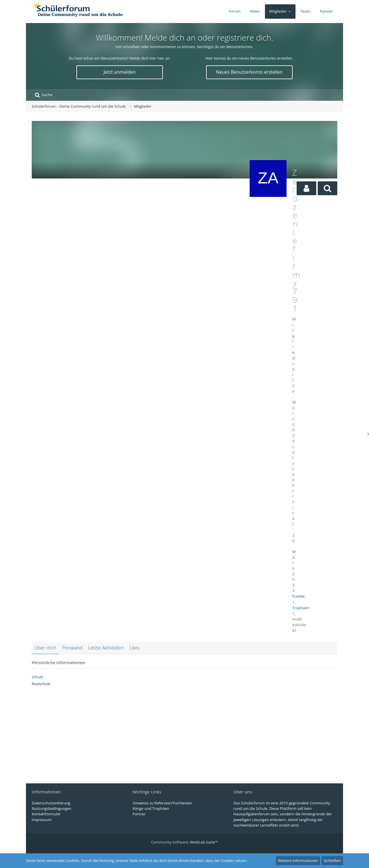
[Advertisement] (139, 212)
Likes (135, 648)
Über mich (45, 648)
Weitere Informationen (298, 861)
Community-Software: (184, 842)
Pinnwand (72, 648)
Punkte (299, 596)
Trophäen (301, 608)
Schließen (332, 861)
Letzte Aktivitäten (106, 648)
